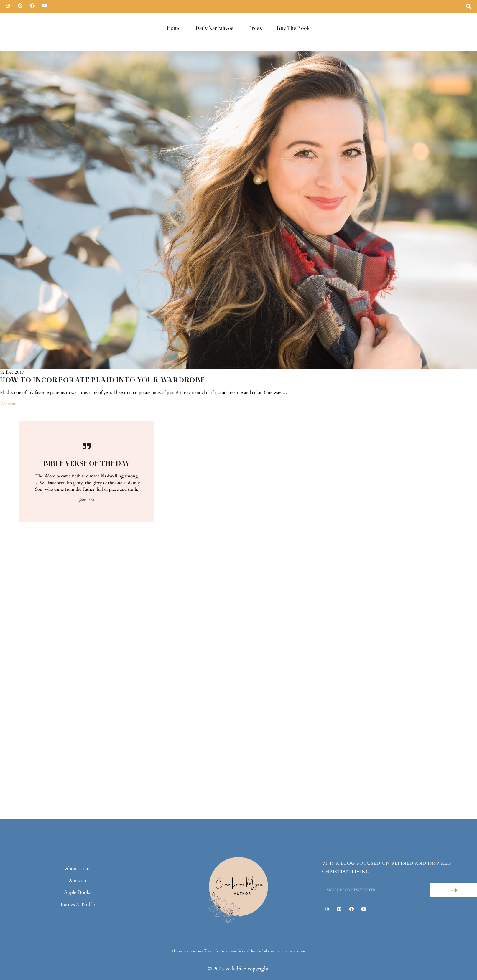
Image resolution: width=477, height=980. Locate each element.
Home (174, 28)
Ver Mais (8, 404)
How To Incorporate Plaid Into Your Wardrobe (103, 380)
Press (255, 28)
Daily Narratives (215, 28)
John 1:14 (87, 500)
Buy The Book (294, 28)
